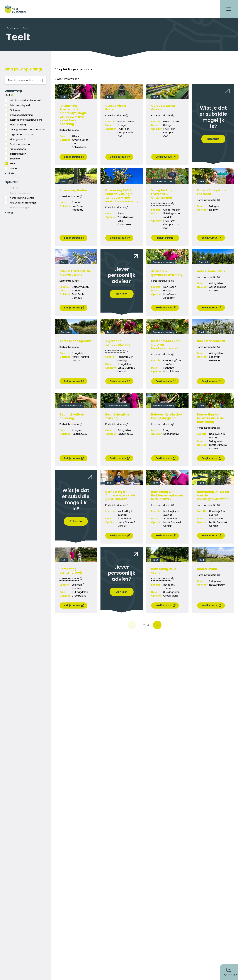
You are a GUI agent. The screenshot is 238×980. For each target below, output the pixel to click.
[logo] (16, 9)
